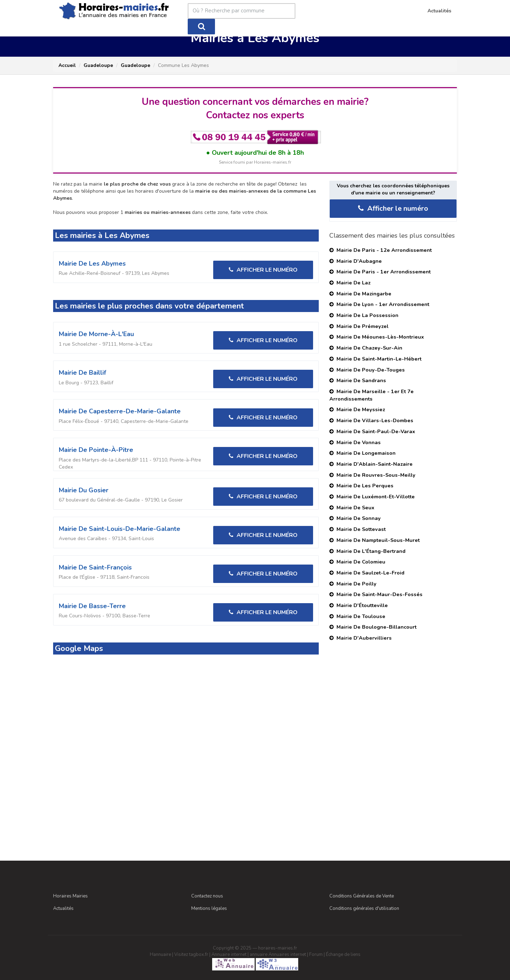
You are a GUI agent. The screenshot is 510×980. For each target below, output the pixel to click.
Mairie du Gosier (84, 490)
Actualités (63, 908)
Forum (316, 954)
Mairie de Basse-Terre (92, 606)
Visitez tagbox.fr (191, 954)
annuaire (259, 954)
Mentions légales (209, 908)
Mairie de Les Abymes (92, 264)
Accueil (67, 65)
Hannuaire (160, 954)
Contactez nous (207, 896)
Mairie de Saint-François (95, 567)
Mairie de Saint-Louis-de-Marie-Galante (120, 529)
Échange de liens (343, 954)
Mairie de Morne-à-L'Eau (96, 334)
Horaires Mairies (70, 896)
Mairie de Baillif (83, 373)
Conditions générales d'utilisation (364, 908)
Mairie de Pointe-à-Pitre (96, 450)
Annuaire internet (229, 954)
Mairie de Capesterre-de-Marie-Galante (120, 411)
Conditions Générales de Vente (362, 896)
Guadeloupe (98, 65)
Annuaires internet (287, 954)
